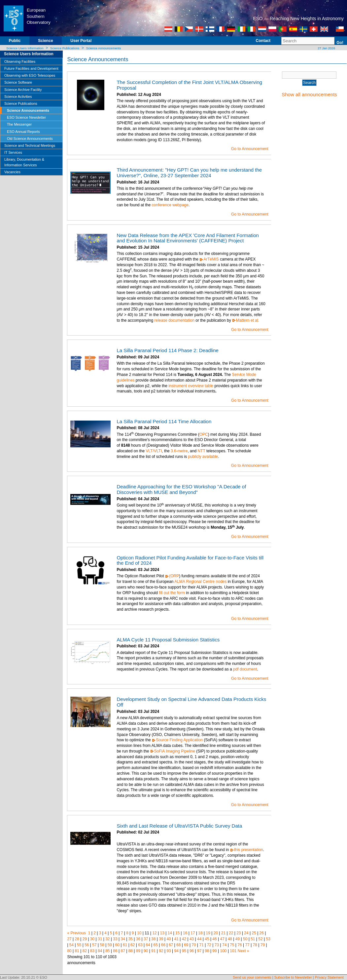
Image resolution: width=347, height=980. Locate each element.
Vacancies (12, 172)
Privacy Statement (329, 977)
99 (214, 951)
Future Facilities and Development (31, 68)
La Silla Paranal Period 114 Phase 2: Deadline (168, 350)
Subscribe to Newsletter (293, 977)
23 (239, 933)
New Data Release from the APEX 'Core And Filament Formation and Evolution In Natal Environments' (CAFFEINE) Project (188, 238)
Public (15, 41)
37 (146, 939)
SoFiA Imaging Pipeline (175, 751)
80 (69, 951)
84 (100, 951)
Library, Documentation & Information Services (24, 162)
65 (156, 945)
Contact (263, 41)
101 (233, 951)
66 (163, 945)
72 (209, 945)
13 (162, 933)
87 (123, 951)
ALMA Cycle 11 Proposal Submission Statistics (168, 640)
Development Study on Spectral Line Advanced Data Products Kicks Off (191, 702)
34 (123, 939)
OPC (204, 434)
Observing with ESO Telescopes (30, 75)
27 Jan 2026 (326, 48)
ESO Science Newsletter (26, 117)
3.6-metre (179, 451)
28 (77, 939)
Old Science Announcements (30, 139)
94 (176, 951)
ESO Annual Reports (23, 132)
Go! (340, 43)
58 (102, 945)
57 (94, 945)
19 (208, 933)
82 (85, 951)
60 (117, 945)
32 (107, 939)
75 (232, 945)
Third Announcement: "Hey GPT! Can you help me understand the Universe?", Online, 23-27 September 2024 (189, 173)
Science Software (18, 82)
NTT (201, 451)
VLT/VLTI (154, 451)
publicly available (203, 457)
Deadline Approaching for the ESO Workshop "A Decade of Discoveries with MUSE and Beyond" (181, 489)
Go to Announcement (250, 149)
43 (192, 939)
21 (223, 933)
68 (178, 945)
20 (216, 933)
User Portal (81, 41)
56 (87, 945)
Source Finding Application (179, 740)
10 (139, 933)
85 (107, 951)
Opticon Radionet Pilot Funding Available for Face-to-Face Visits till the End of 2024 (190, 560)
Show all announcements (309, 94)
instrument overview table (191, 386)
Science (45, 41)
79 (263, 945)
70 (194, 945)
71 (202, 945)
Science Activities (18, 97)
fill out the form (172, 593)
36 (138, 939)
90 (146, 951)
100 (224, 951)
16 (185, 933)
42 (184, 939)
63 (140, 945)
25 (254, 933)
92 (161, 951)
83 (92, 951)
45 (207, 939)
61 (125, 945)
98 (207, 951)
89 (138, 951)
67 (171, 945)
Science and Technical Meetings (30, 145)
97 (199, 951)
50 (245, 939)
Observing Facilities (20, 61)
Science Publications (65, 48)
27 (69, 939)
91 (153, 951)
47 (222, 939)
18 (200, 933)
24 (246, 933)
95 (184, 951)
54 (71, 945)
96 (192, 951)
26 (262, 933)
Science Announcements (104, 48)
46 (214, 939)
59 (110, 945)
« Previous (76, 933)
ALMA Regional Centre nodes (200, 582)
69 (186, 945)
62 (133, 945)
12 (154, 933)
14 (170, 933)
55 (79, 945)
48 (230, 939)
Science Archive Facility (23, 90)
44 (199, 939)
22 (231, 933)
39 (161, 939)
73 (217, 945)
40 (169, 939)
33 (115, 939)
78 (255, 945)
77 (247, 945)
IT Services (13, 152)
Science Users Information (25, 48)
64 (148, 945)
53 (268, 939)
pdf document (245, 669)
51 (253, 939)
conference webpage (170, 205)
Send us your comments (252, 977)
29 (85, 939)
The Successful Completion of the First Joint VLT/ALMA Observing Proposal (189, 85)
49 (238, 939)
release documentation (174, 320)
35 (131, 939)
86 (115, 951)
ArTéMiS (211, 259)
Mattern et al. (248, 320)
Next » (243, 951)
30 (92, 939)
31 (100, 939)
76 (240, 945)
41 (176, 939)
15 (177, 933)
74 (224, 945)
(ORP (174, 576)
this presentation (249, 850)
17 (193, 933)
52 (260, 939)
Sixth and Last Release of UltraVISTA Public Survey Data (179, 826)
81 (77, 951)
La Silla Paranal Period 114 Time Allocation (164, 421)
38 (153, 939)
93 (169, 951)
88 (131, 951)
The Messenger (19, 124)
